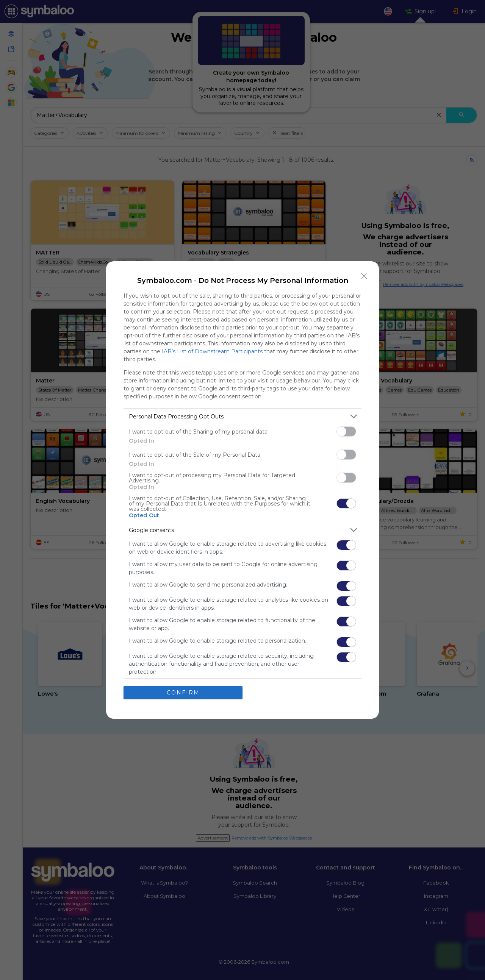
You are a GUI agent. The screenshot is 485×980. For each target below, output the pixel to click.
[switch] (346, 431)
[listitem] (242, 416)
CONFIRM (183, 693)
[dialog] (242, 490)
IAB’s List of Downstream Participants (212, 351)
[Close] (364, 276)
